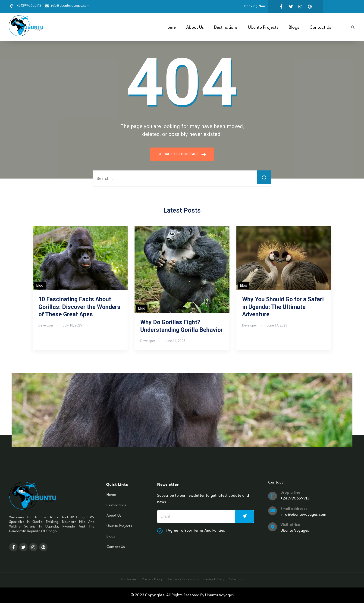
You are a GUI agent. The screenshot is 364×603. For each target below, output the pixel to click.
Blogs (294, 28)
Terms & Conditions (184, 579)
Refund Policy (218, 579)
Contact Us (320, 28)
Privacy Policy (149, 579)
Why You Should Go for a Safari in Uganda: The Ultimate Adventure (283, 307)
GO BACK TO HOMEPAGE (179, 154)
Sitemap (242, 579)
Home (170, 28)
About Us (195, 28)
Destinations (226, 28)
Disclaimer (123, 579)
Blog (40, 285)
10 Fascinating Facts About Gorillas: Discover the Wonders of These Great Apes (79, 307)
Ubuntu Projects (263, 28)
